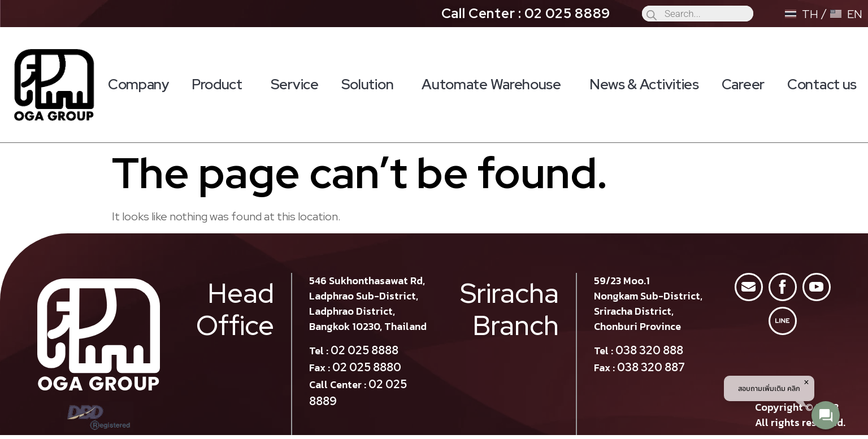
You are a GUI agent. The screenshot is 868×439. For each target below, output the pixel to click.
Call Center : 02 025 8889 (526, 13)
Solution (370, 84)
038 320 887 (651, 367)
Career (743, 84)
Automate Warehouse (494, 84)
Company (138, 84)
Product (220, 84)
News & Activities (644, 84)
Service (295, 84)
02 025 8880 (367, 367)
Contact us (822, 84)
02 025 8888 (364, 350)
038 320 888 (649, 350)
